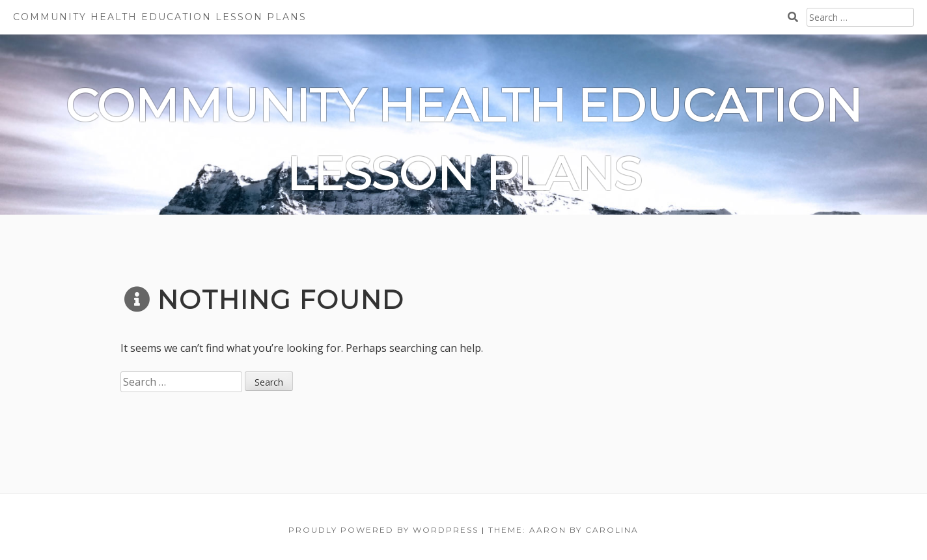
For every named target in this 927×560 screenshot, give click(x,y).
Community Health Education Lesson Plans (160, 17)
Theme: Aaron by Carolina (563, 530)
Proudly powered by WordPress (383, 530)
